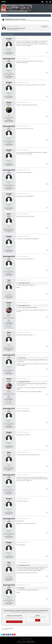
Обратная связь (30, 641)
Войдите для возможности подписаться (11, 26)
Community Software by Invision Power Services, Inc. (26, 643)
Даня (9, 214)
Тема (24, 641)
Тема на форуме (9, 325)
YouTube (9, 322)
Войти (38, 620)
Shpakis (9, 102)
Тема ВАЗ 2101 (24, 639)
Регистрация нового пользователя (14, 622)
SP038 (31, 639)
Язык (20, 641)
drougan (15, 30)
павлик (9, 303)
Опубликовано (23, 38)
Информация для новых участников (15, 19)
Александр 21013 (9, 59)
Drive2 (9, 320)
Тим (9, 280)
